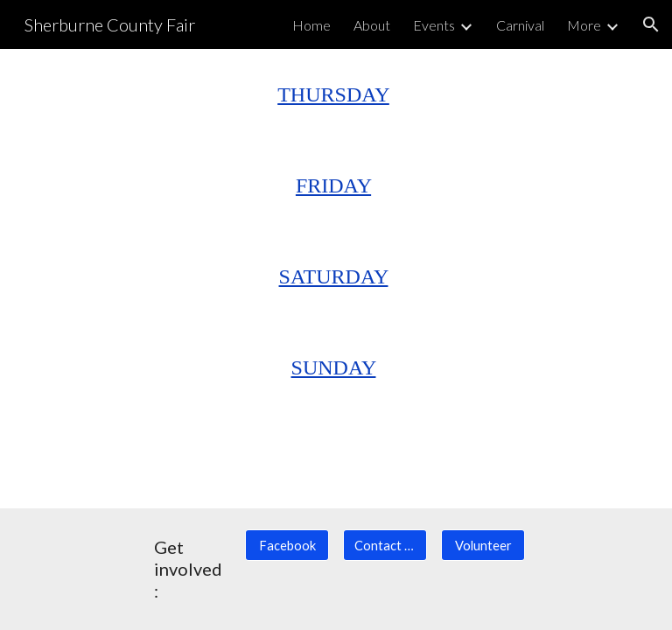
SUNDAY (334, 367)
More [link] (584, 25)
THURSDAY (333, 94)
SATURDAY (334, 276)
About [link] (372, 25)
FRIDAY (333, 185)
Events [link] (434, 25)
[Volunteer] (483, 545)
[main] (336, 94)
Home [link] (311, 25)
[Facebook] (287, 545)
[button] (651, 24)
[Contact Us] (385, 545)
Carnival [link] (520, 25)
